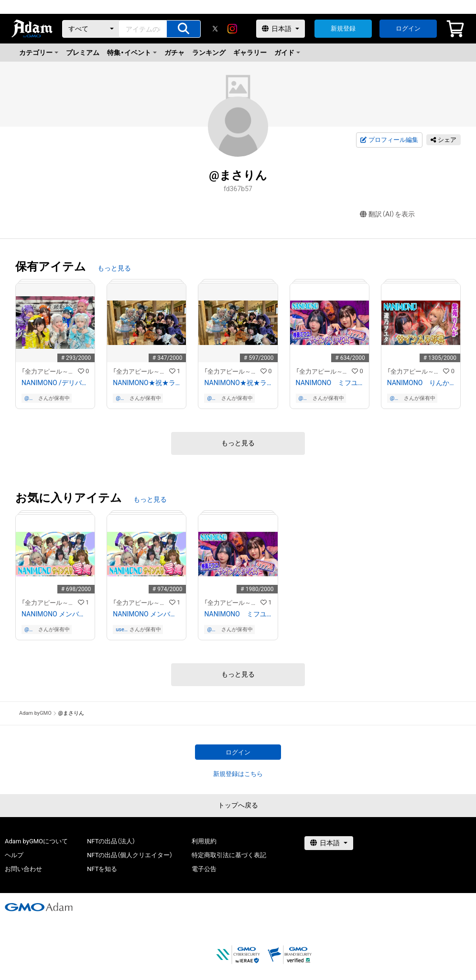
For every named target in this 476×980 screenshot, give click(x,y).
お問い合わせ (23, 869)
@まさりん (30, 398)
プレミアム (83, 53)
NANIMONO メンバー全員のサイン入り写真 (55, 614)
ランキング (209, 53)
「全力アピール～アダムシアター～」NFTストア (50, 372)
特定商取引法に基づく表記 (229, 855)
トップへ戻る (238, 805)
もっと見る (114, 268)
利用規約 (204, 841)
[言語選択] (281, 29)
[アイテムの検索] (184, 29)
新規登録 (343, 28)
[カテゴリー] (91, 29)
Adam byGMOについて (36, 841)
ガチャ (174, 53)
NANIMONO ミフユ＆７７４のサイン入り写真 (330, 383)
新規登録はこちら (238, 774)
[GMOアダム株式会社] (39, 907)
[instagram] (232, 29)
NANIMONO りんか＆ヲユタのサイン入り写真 (421, 383)
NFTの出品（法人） (111, 841)
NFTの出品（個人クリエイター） (130, 855)
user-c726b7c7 (121, 630)
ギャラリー (250, 53)
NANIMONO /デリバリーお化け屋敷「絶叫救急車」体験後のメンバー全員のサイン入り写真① (55, 383)
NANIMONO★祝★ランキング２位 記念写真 (146, 383)
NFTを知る (102, 869)
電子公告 (204, 869)
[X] (215, 29)
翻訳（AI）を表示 (387, 214)
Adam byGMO (35, 713)
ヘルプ (14, 855)
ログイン (408, 28)
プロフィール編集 (389, 140)
